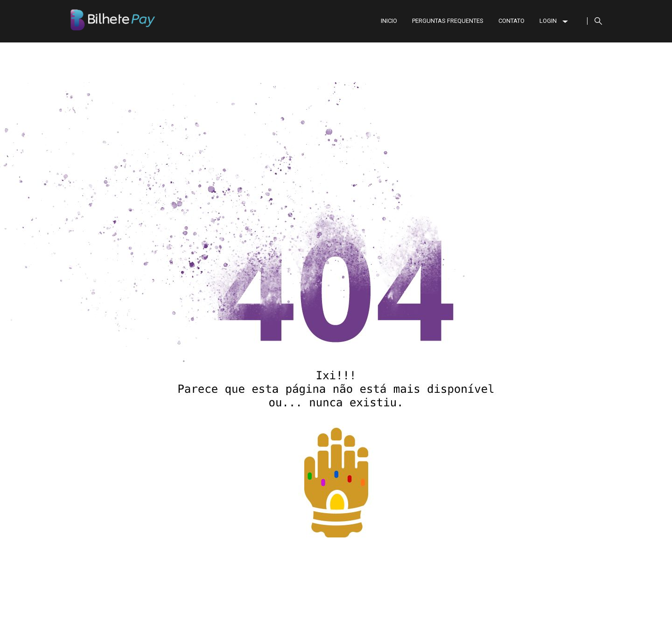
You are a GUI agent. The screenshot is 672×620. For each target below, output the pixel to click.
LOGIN (554, 21)
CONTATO (511, 21)
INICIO (389, 21)
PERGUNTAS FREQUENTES (448, 21)
